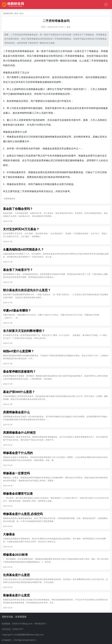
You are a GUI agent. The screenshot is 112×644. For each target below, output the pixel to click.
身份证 (32, 77)
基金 (16, 13)
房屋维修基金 (24, 51)
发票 (15, 72)
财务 (5, 125)
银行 (105, 77)
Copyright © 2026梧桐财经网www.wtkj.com (23, 635)
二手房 (14, 35)
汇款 (11, 82)
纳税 (64, 172)
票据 (23, 108)
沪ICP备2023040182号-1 (25, 640)
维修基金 (90, 35)
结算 (57, 172)
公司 (26, 156)
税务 (63, 177)
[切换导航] (106, 4)
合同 (64, 77)
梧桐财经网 (8, 13)
